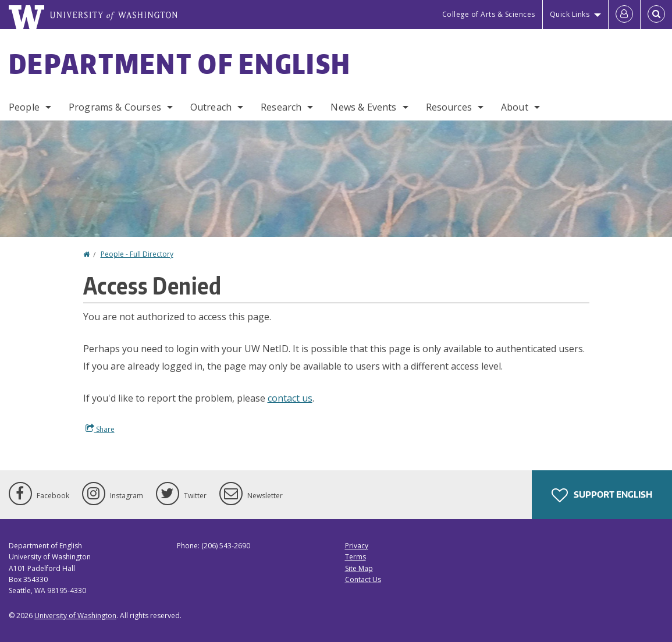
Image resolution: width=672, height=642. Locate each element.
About (515, 107)
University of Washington (75, 616)
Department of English (180, 63)
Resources (449, 107)
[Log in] (624, 15)
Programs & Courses (115, 107)
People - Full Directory (137, 254)
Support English (602, 495)
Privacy (357, 546)
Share (100, 429)
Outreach (211, 107)
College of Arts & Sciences (489, 14)
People (24, 107)
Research (281, 107)
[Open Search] (656, 15)
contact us (290, 398)
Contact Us (363, 579)
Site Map (359, 568)
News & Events (363, 107)
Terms (355, 557)
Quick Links (570, 14)
